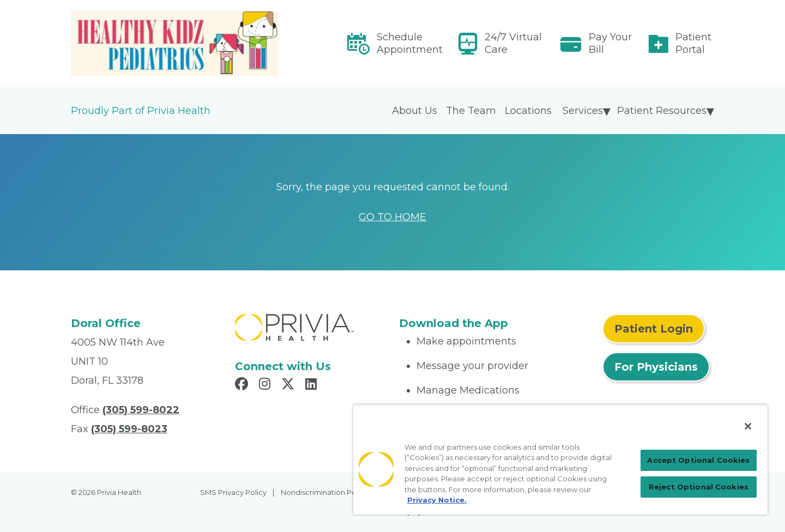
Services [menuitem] (583, 111)
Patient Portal (693, 43)
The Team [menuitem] (471, 111)
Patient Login (654, 329)
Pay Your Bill (610, 43)
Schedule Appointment (410, 43)
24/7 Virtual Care (513, 43)
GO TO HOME (392, 217)
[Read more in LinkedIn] (313, 385)
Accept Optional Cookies (698, 460)
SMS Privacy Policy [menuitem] (233, 492)
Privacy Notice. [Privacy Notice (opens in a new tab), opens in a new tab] (437, 500)
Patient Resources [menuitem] (662, 111)
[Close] (748, 426)
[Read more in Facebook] (243, 385)
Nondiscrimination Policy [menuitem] (324, 492)
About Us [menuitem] (415, 111)
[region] (560, 460)
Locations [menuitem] (528, 111)
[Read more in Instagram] (266, 385)
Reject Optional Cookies (699, 487)
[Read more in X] (289, 385)
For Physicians (656, 367)
